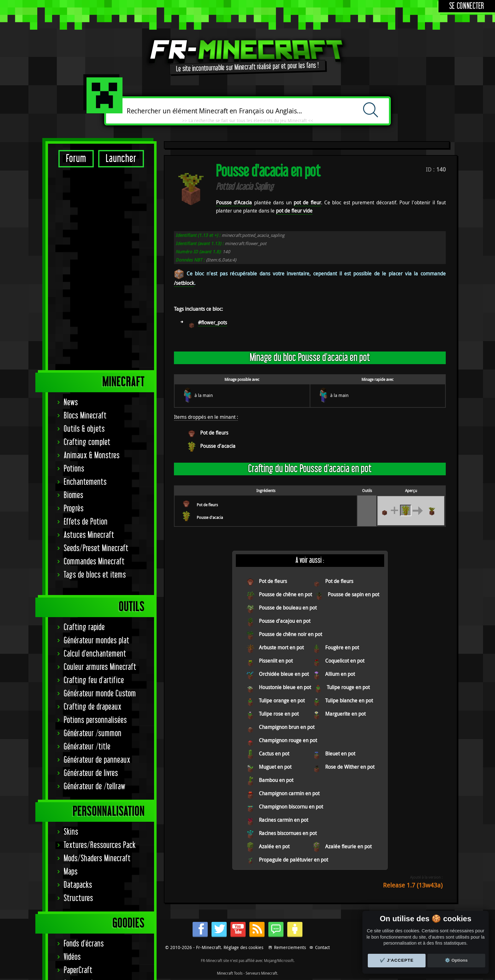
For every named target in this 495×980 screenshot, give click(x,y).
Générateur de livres (91, 574)
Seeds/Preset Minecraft (96, 349)
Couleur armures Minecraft (100, 468)
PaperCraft (78, 771)
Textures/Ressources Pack (100, 646)
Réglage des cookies (243, 947)
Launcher (121, 159)
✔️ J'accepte (397, 960)
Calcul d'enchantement (95, 455)
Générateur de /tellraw (95, 588)
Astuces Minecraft (89, 336)
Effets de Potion (86, 323)
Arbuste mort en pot (281, 647)
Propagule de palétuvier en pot (293, 860)
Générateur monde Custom (100, 495)
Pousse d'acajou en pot (285, 621)
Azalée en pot (274, 846)
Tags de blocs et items (95, 376)
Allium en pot (340, 674)
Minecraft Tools (230, 973)
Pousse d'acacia (218, 446)
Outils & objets (84, 230)
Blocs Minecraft (85, 217)
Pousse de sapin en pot (353, 594)
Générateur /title (87, 548)
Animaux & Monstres (92, 257)
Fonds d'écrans (84, 745)
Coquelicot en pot (345, 661)
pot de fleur (307, 202)
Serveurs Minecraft (261, 973)
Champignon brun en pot (287, 727)
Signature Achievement (95, 811)
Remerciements (290, 947)
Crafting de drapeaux (93, 508)
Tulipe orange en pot (282, 700)
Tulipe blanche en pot (349, 700)
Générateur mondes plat (97, 442)
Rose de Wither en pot (350, 767)
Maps (71, 673)
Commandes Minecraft (94, 363)
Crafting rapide (84, 428)
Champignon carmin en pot (289, 793)
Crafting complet (87, 243)
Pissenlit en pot (276, 661)
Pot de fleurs (214, 433)
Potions (74, 270)
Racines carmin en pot (283, 820)
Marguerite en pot (345, 714)
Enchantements (85, 283)
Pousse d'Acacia (234, 202)
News (71, 204)
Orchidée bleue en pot (284, 674)
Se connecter (467, 6)
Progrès (74, 310)
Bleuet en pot (340, 754)
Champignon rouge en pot (288, 740)
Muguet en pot (275, 767)
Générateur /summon (93, 535)
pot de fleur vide (294, 211)
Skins (71, 633)
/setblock (184, 283)
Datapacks (78, 686)
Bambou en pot (276, 780)
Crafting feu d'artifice (94, 481)
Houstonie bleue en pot (285, 687)
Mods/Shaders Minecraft (97, 660)
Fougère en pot (342, 647)
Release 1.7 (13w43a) (413, 885)
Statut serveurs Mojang (96, 798)
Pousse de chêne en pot (285, 594)
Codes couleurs (84, 785)
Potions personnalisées (95, 521)
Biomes (74, 296)
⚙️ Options (456, 960)
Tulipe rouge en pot (348, 687)
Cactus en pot (274, 754)
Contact (322, 947)
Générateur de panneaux (97, 561)
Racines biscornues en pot (288, 833)
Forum (76, 159)
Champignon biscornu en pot (291, 807)
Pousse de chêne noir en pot (290, 634)
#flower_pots (212, 322)
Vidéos (72, 758)
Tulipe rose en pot (279, 714)
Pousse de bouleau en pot (288, 608)
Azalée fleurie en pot (348, 846)
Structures (78, 699)
